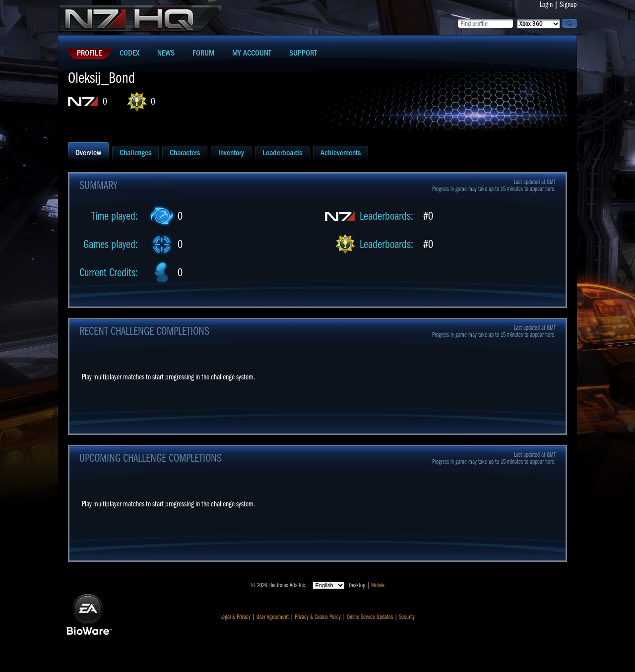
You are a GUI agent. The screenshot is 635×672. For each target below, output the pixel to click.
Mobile (378, 585)
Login (546, 4)
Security (407, 617)
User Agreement (273, 617)
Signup (568, 4)
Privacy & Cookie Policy (318, 617)
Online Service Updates (370, 617)
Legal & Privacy (235, 617)
